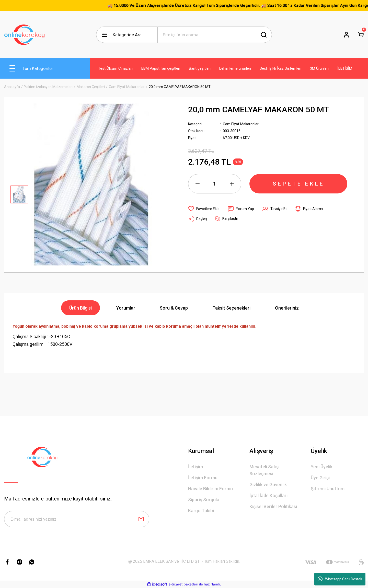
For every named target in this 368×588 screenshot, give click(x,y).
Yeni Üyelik (322, 467)
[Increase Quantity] (232, 184)
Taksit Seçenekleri (231, 308)
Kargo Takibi (201, 511)
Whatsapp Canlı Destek (340, 579)
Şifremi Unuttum (328, 489)
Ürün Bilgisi (80, 308)
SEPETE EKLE (298, 184)
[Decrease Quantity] (198, 184)
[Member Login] (347, 35)
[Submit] (141, 519)
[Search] (215, 35)
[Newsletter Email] (77, 519)
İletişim (195, 467)
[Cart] (361, 35)
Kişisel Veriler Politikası (273, 506)
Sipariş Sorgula (204, 500)
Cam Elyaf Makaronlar (241, 124)
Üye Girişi (320, 478)
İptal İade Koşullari (268, 495)
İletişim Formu (203, 478)
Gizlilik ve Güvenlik (268, 485)
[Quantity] (215, 184)
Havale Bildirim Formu (210, 489)
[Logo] (25, 35)
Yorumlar (126, 308)
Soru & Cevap (174, 308)
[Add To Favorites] (204, 209)
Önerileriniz (287, 308)
